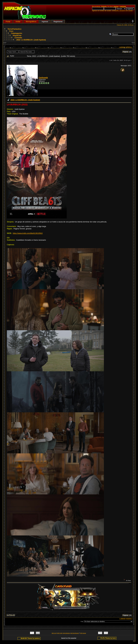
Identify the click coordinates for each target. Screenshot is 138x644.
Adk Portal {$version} (75, 633)
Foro (11, 31)
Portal (8, 22)
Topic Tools (12, 52)
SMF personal (83, 633)
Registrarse (58, 22)
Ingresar (45, 22)
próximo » (129, 47)
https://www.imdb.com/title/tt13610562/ (28, 233)
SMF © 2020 (60, 633)
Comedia (18, 38)
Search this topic (26, 52)
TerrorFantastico (14, 29)
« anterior (122, 47)
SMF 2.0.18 (54, 633)
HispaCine (17, 35)
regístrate (123, 7)
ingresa (116, 7)
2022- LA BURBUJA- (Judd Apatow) (31, 40)
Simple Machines (66, 633)
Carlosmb (43, 78)
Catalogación (17, 33)
